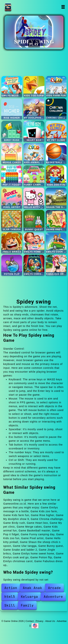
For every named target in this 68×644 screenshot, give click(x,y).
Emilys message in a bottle (12, 87)
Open (63, 7)
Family (27, 605)
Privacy (40, 621)
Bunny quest (34, 220)
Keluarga (29, 597)
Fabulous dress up (56, 265)
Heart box (34, 131)
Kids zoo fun (56, 176)
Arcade (54, 588)
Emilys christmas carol (34, 265)
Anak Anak (32, 588)
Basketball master (56, 154)
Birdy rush (12, 131)
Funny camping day (34, 176)
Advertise (62, 621)
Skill (10, 605)
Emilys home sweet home (34, 243)
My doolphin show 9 (34, 109)
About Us (50, 621)
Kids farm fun (56, 87)
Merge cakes (12, 154)
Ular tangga (12, 220)
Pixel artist (12, 198)
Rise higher (12, 109)
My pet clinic (56, 131)
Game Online (19, 7)
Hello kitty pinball (34, 198)
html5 (10, 597)
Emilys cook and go (56, 243)
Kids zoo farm (34, 87)
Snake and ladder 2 (56, 220)
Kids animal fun (34, 154)
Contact (30, 621)
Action (11, 588)
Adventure (53, 597)
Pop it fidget (12, 176)
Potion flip (12, 265)
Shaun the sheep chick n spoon (56, 198)
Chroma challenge (56, 109)
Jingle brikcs (12, 243)
